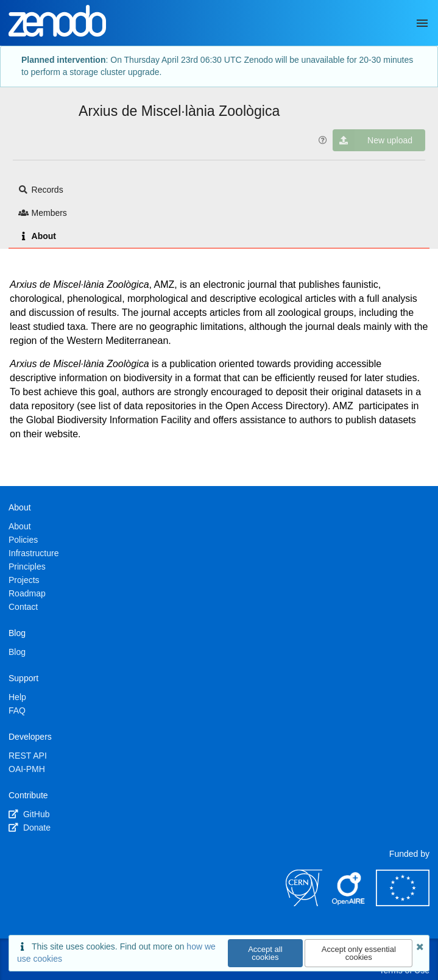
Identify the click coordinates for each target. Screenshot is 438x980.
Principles (27, 567)
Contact (23, 607)
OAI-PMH (27, 769)
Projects (24, 580)
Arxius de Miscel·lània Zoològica (179, 111)
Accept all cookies (265, 953)
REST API (28, 756)
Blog (17, 652)
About (37, 236)
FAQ (17, 710)
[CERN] (304, 903)
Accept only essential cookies (359, 953)
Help (17, 697)
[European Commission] (403, 903)
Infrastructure (34, 553)
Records (41, 190)
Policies (23, 540)
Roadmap (27, 593)
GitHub (29, 814)
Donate (30, 828)
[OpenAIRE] (349, 903)
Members (43, 213)
